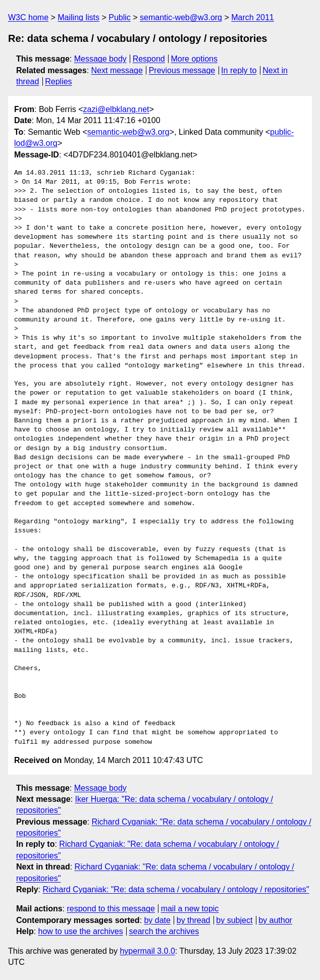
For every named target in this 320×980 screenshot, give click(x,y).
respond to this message (111, 909)
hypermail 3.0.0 (147, 951)
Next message (117, 70)
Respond (149, 59)
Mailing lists (78, 17)
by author (275, 920)
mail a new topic (190, 909)
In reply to (239, 70)
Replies (58, 81)
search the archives (164, 931)
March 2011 (253, 17)
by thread (194, 920)
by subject (234, 920)
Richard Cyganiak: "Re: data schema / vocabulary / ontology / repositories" (176, 889)
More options (195, 59)
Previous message (182, 70)
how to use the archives (81, 931)
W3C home (28, 17)
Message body (100, 59)
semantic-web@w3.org (181, 17)
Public (120, 17)
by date (157, 920)
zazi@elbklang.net (116, 109)
